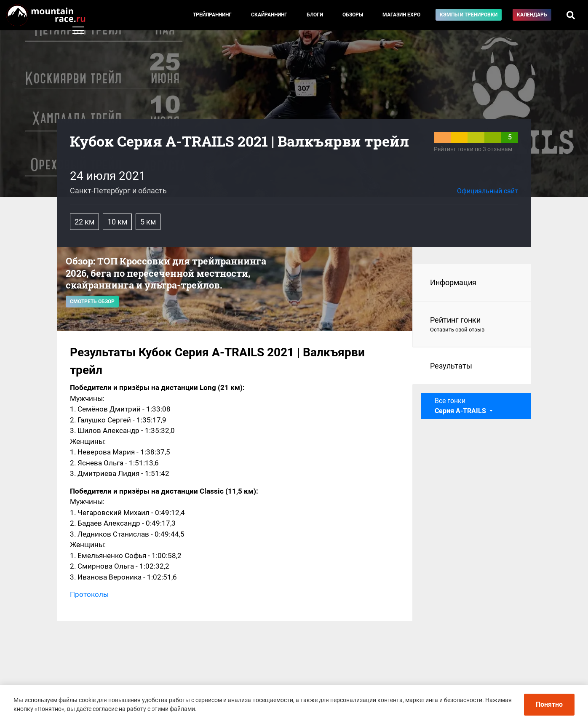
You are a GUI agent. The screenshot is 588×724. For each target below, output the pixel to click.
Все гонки (461, 406)
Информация (453, 282)
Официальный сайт (488, 191)
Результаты (451, 366)
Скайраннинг (269, 15)
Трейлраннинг (212, 15)
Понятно (549, 704)
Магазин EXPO (401, 15)
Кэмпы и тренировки (469, 15)
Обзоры (353, 15)
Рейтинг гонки (472, 325)
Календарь (532, 15)
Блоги (315, 15)
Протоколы (89, 594)
